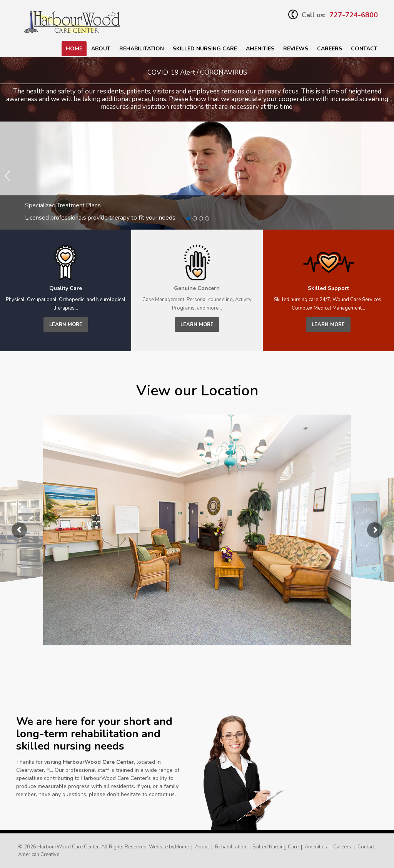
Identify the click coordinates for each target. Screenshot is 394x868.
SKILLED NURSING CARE (205, 49)
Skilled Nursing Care (275, 847)
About (101, 49)
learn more (66, 325)
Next (386, 176)
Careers (330, 49)
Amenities (260, 49)
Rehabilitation (142, 49)
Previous (8, 176)
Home (74, 49)
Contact (364, 49)
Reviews (296, 49)
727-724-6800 (354, 15)
